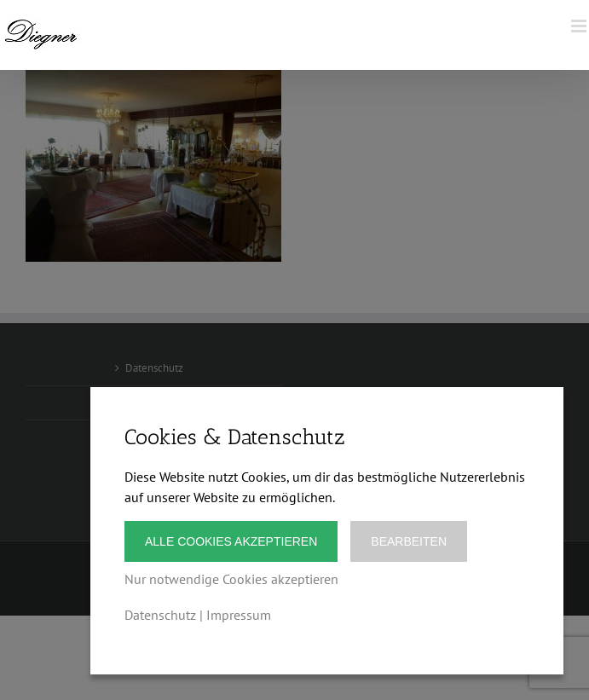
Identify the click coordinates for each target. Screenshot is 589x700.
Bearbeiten (409, 541)
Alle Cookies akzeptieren (231, 541)
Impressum (239, 615)
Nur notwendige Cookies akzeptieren (231, 579)
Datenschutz (160, 615)
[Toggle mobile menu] (580, 26)
